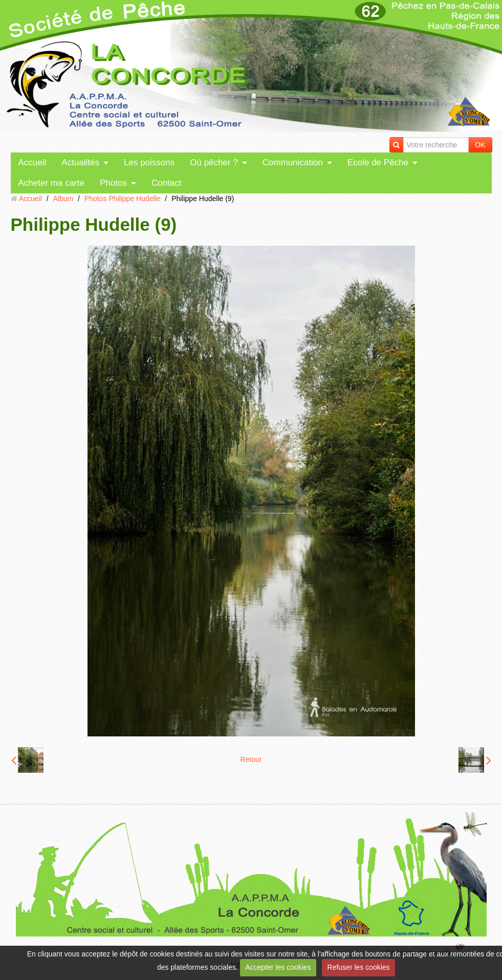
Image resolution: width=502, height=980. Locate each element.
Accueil (32, 162)
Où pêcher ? (214, 162)
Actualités (80, 162)
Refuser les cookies (359, 967)
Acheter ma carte (51, 183)
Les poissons (149, 162)
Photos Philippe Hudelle (123, 199)
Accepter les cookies (278, 967)
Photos (113, 183)
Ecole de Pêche (378, 162)
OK (480, 145)
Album (63, 199)
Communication (293, 162)
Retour (251, 759)
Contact (167, 183)
